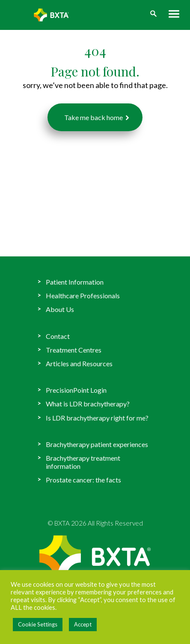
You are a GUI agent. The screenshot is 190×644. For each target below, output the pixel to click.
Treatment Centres (74, 350)
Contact (58, 336)
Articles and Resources (79, 363)
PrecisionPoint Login (76, 390)
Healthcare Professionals (83, 296)
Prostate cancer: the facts (83, 480)
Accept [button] (83, 624)
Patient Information (75, 282)
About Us (60, 309)
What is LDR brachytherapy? (88, 404)
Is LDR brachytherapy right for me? (97, 418)
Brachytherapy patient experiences (97, 444)
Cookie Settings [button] (38, 624)
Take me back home (94, 117)
